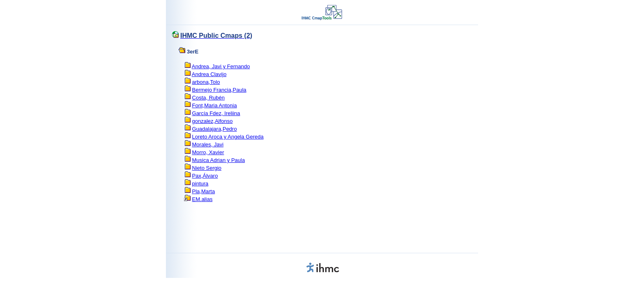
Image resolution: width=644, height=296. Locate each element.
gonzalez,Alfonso (213, 121)
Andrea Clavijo (209, 74)
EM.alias (202, 199)
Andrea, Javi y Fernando (221, 66)
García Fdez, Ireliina (216, 113)
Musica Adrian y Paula (219, 160)
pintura (200, 184)
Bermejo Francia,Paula (219, 90)
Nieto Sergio (207, 168)
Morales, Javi (208, 145)
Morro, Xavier (208, 152)
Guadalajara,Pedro (215, 129)
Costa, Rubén (209, 98)
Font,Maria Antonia (215, 105)
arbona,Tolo (206, 82)
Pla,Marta (204, 191)
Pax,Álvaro (205, 176)
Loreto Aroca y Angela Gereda (228, 137)
